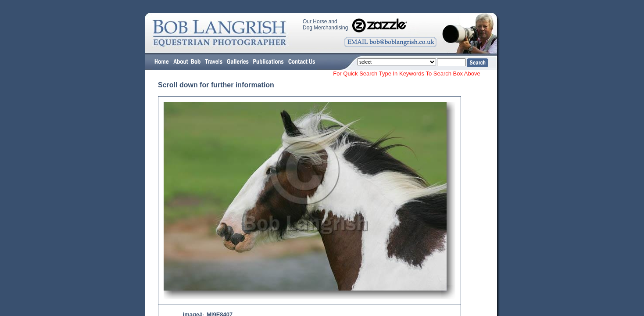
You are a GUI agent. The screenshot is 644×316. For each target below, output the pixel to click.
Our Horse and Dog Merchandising (325, 25)
